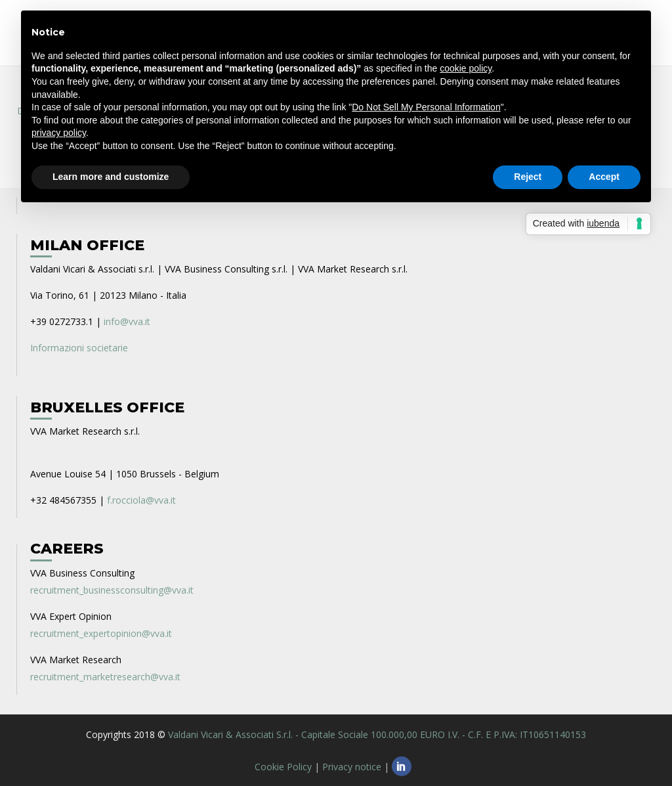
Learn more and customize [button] (111, 177)
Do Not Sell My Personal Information (426, 107)
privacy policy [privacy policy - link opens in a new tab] (59, 133)
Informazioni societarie (79, 348)
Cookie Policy (283, 767)
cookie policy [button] (466, 68)
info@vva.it (127, 321)
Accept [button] (604, 177)
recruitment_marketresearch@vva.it (105, 677)
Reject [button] (528, 177)
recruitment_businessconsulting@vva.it (112, 590)
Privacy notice (352, 767)
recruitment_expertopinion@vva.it (101, 633)
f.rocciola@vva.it (141, 500)
